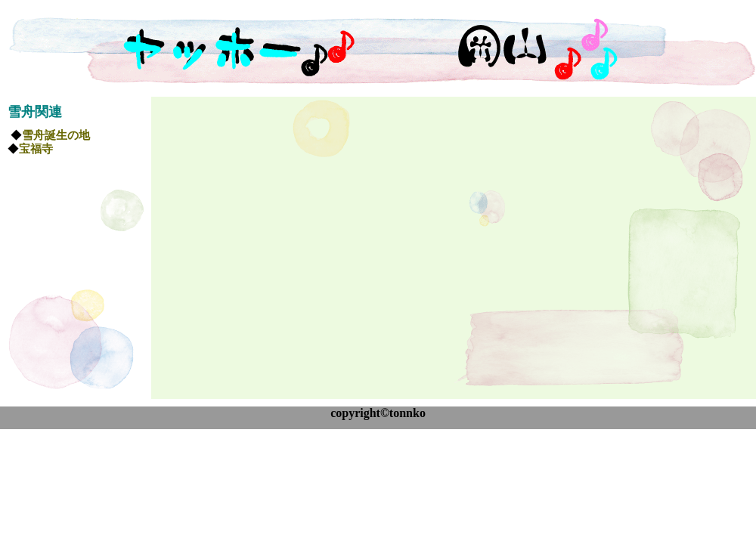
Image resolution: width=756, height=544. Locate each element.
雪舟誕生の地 (56, 135)
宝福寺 (36, 149)
